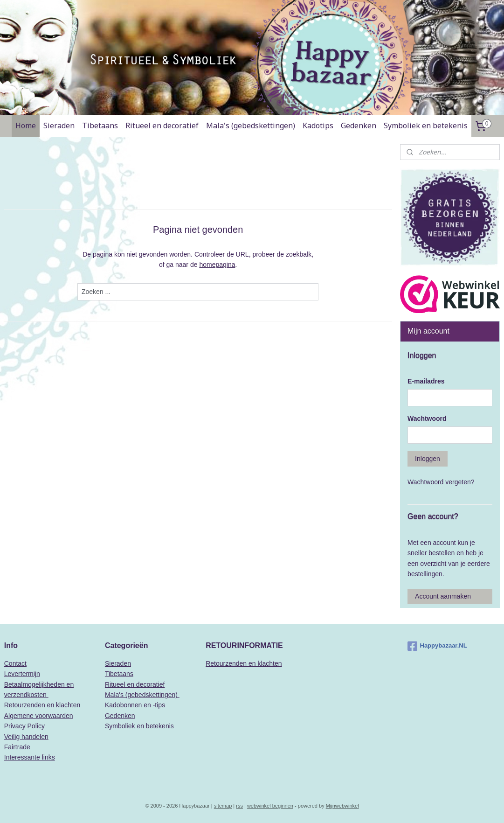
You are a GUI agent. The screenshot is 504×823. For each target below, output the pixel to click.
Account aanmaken (443, 596)
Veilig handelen (26, 737)
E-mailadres (426, 381)
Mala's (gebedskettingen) (251, 126)
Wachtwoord (427, 418)
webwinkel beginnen (270, 806)
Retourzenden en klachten (42, 705)
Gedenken (359, 126)
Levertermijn (22, 674)
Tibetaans (100, 126)
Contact (15, 663)
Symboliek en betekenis (426, 126)
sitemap (223, 806)
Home (26, 126)
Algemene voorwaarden (39, 716)
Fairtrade (17, 747)
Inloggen (428, 459)
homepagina (217, 265)
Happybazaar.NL (437, 646)
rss (239, 806)
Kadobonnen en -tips (135, 705)
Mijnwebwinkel (342, 806)
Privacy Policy (24, 726)
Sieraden (59, 126)
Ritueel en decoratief (162, 126)
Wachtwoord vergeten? (441, 482)
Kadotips (318, 126)
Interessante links (30, 757)
